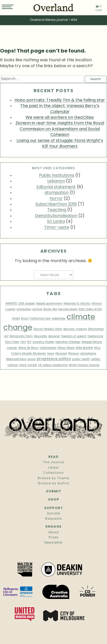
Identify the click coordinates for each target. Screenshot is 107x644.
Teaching (57, 210)
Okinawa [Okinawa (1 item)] (61, 354)
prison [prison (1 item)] (32, 359)
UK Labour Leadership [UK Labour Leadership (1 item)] (53, 365)
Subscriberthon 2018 (56, 204)
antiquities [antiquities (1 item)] (24, 309)
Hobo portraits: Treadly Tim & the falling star (60, 100)
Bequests (54, 519)
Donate (53, 514)
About (54, 533)
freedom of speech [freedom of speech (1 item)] (74, 336)
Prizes (54, 538)
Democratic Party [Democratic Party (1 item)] (21, 336)
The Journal (54, 462)
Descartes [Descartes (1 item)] (41, 336)
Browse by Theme (53, 478)
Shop (54, 500)
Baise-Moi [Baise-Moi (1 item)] (50, 309)
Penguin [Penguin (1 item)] (74, 354)
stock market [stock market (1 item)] (28, 365)
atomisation (57, 193)
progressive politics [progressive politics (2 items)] (54, 359)
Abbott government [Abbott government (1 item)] (49, 304)
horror (56, 199)
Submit (54, 491)
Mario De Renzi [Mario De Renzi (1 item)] (28, 348)
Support (54, 508)
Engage (53, 527)
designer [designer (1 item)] (54, 336)
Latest (53, 468)
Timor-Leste (57, 228)
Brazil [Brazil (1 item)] (25, 319)
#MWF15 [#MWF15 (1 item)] (11, 304)
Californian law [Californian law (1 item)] (40, 319)
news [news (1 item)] (51, 354)
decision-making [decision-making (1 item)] (75, 329)
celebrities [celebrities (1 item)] (59, 319)
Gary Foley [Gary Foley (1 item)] (12, 342)
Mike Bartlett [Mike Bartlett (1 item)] (84, 348)
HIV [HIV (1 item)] (29, 342)
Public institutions (57, 176)
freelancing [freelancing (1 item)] (95, 336)
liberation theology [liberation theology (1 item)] (68, 342)
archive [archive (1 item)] (37, 309)
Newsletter (54, 543)
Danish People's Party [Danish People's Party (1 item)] (48, 329)
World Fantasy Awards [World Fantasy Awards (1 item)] (84, 365)
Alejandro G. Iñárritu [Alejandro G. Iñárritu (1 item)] (77, 304)
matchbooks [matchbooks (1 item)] (48, 348)
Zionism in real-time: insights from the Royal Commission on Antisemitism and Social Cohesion (60, 129)
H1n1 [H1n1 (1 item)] (23, 342)
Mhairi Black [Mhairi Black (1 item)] (66, 348)
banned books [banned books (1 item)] (68, 309)
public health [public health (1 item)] (81, 359)
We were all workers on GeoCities (60, 118)
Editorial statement (56, 187)
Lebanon (56, 181)
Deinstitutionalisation (56, 216)
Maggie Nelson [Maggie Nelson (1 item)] (92, 342)
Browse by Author (54, 484)
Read (53, 457)
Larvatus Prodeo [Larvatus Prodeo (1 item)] (43, 342)
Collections (53, 473)
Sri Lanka (56, 222)
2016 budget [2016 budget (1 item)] (26, 304)
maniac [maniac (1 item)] (12, 348)
